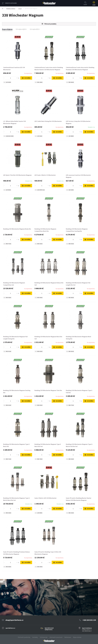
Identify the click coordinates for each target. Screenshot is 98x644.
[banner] (49, 641)
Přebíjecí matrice (11, 8)
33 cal (20, 8)
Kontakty (35, 637)
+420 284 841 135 (89, 620)
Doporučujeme (7, 29)
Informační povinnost (56, 637)
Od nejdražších (35, 29)
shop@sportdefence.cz (14, 620)
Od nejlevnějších (21, 29)
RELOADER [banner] (49, 3)
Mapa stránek (77, 637)
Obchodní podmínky (24, 637)
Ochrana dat (44, 637)
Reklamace (68, 637)
